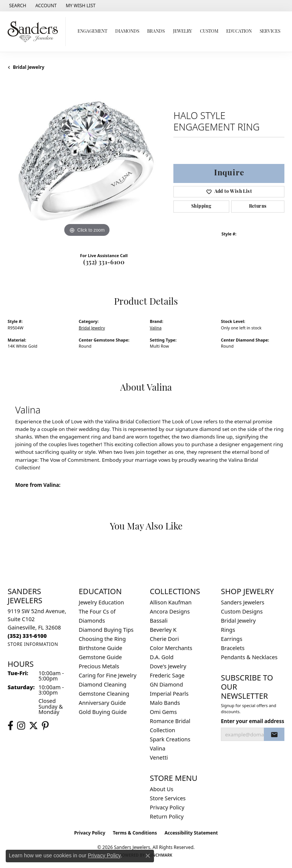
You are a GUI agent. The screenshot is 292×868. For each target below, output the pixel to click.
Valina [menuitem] (158, 748)
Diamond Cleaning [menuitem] (102, 684)
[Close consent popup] (148, 856)
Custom (209, 32)
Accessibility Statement (191, 833)
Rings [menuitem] (228, 630)
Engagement (92, 32)
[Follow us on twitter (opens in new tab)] (33, 726)
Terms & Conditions (135, 833)
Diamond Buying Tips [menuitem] (106, 630)
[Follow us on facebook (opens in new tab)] (10, 726)
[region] (87, 160)
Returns (258, 207)
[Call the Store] (27, 636)
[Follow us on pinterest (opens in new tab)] (45, 726)
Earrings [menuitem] (232, 639)
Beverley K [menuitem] (163, 630)
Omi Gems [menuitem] (163, 712)
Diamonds (127, 32)
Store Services (168, 798)
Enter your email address (253, 721)
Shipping (201, 207)
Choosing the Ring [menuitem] (102, 639)
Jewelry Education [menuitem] (101, 602)
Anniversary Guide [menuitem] (102, 703)
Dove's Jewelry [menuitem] (168, 666)
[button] (17, 6)
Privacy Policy (167, 807)
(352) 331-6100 (104, 263)
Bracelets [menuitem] (233, 648)
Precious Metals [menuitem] (99, 666)
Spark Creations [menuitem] (170, 739)
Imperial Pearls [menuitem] (169, 694)
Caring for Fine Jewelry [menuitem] (108, 675)
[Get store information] (33, 644)
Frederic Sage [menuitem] (167, 675)
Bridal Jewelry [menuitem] (238, 621)
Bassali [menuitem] (159, 621)
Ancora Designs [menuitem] (170, 611)
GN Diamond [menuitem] (166, 684)
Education (239, 32)
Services (270, 32)
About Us (162, 789)
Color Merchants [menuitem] (171, 648)
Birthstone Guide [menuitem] (101, 648)
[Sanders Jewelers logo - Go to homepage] (35, 32)
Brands (156, 32)
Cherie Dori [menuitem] (164, 639)
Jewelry (182, 32)
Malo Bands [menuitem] (165, 703)
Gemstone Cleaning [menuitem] (104, 694)
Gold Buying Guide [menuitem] (103, 712)
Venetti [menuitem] (159, 758)
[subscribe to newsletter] (274, 734)
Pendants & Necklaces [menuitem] (249, 657)
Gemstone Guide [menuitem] (100, 657)
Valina (156, 328)
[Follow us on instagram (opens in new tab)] (21, 726)
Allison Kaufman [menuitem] (171, 602)
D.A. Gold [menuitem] (162, 657)
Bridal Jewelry (29, 67)
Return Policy (167, 816)
